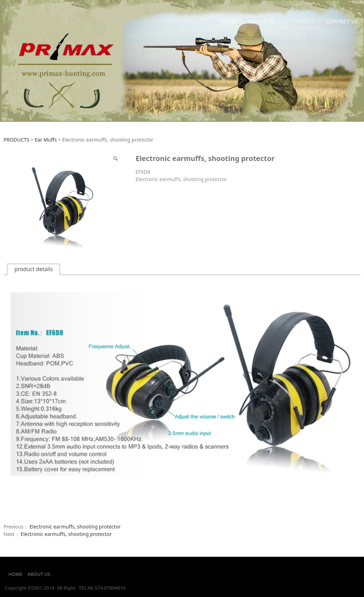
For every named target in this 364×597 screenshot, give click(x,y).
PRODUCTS (300, 21)
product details (34, 269)
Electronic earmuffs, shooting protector (75, 527)
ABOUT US (262, 21)
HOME (229, 21)
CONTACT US (342, 21)
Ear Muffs (46, 140)
